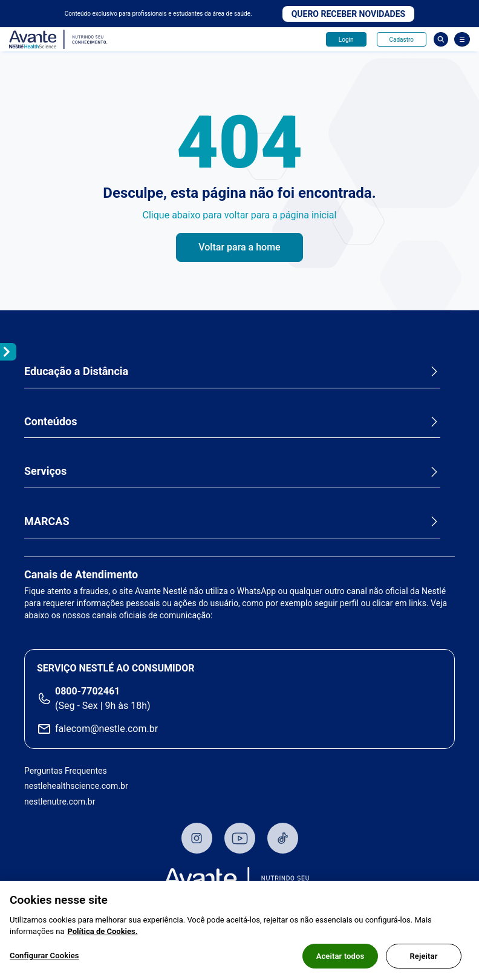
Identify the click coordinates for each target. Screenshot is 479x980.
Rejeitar (423, 961)
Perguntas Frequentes (66, 771)
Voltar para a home (239, 247)
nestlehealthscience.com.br (76, 786)
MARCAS (47, 521)
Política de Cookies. (102, 936)
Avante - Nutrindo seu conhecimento (59, 40)
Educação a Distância (76, 371)
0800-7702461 (87, 691)
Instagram (197, 838)
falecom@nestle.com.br (106, 729)
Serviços (45, 471)
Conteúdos (51, 421)
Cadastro (402, 40)
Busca (441, 39)
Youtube (240, 838)
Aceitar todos (341, 961)
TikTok (283, 838)
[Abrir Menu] (462, 39)
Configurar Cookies (44, 960)
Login (346, 40)
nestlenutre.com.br (60, 802)
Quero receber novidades (349, 14)
